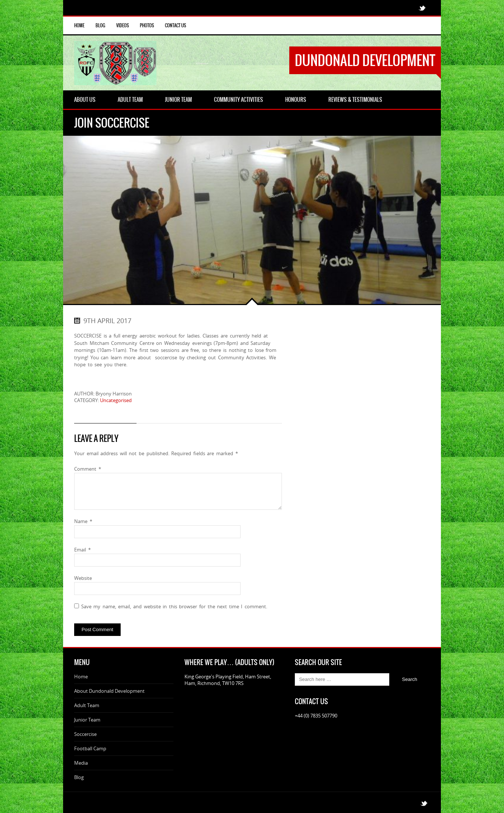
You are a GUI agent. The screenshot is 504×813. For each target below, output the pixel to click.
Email (82, 550)
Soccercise (85, 734)
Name (83, 521)
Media (81, 763)
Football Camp (90, 748)
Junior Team (87, 720)
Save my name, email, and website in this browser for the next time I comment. (174, 606)
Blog (100, 25)
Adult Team (87, 705)
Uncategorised (116, 400)
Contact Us (175, 25)
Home (79, 25)
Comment (88, 469)
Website (83, 578)
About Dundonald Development (109, 691)
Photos (147, 25)
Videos (122, 25)
